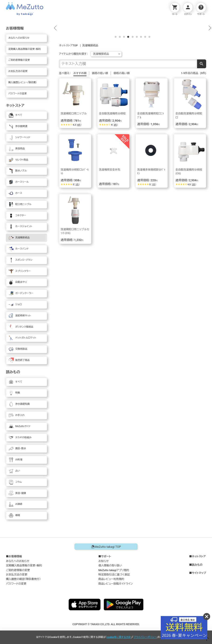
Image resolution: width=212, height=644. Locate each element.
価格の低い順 (100, 128)
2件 (194, 240)
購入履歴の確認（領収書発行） (23, 579)
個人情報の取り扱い (110, 565)
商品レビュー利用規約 (111, 579)
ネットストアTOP (68, 101)
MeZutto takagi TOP (106, 546)
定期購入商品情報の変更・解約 (24, 565)
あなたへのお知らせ (18, 561)
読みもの (197, 565)
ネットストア (199, 557)
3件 (115, 180)
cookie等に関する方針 (119, 637)
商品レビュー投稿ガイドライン (116, 584)
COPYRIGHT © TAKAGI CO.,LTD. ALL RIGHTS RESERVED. (106, 624)
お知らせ (103, 561)
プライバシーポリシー (145, 637)
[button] (55, 56)
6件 (79, 180)
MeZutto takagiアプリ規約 (114, 570)
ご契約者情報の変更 (18, 570)
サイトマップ (199, 573)
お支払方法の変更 (16, 575)
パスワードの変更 (16, 584)
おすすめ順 (80, 128)
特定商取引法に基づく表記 (114, 575)
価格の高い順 (121, 128)
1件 (77, 240)
